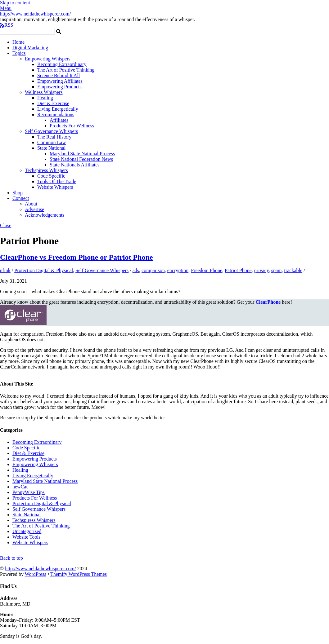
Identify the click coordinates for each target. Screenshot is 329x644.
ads (136, 270)
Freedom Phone (207, 270)
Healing (45, 98)
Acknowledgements (45, 215)
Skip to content (15, 3)
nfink (5, 270)
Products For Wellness (72, 126)
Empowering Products (59, 87)
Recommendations (56, 115)
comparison (153, 270)
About (31, 204)
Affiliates (59, 120)
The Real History (54, 137)
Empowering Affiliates (60, 81)
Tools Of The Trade (57, 181)
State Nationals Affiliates (75, 165)
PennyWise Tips (29, 492)
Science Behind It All (59, 75)
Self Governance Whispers (51, 131)
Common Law (52, 142)
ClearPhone (269, 302)
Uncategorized (27, 531)
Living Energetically (58, 109)
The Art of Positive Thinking (66, 70)
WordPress (36, 574)
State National (51, 148)
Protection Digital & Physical (44, 270)
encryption (178, 270)
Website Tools (26, 537)
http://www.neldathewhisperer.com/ (40, 569)
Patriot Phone (238, 270)
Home (18, 42)
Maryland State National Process (82, 154)
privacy (261, 270)
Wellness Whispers (44, 92)
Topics (19, 53)
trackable (293, 270)
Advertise (34, 209)
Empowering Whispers (48, 59)
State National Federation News (81, 159)
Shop (18, 193)
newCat (20, 487)
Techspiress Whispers (46, 170)
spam (277, 270)
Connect (21, 198)
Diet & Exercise (53, 103)
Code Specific (51, 176)
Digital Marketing (30, 48)
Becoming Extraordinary (62, 64)
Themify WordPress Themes (79, 574)
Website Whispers (55, 187)
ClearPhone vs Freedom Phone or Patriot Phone (76, 257)
